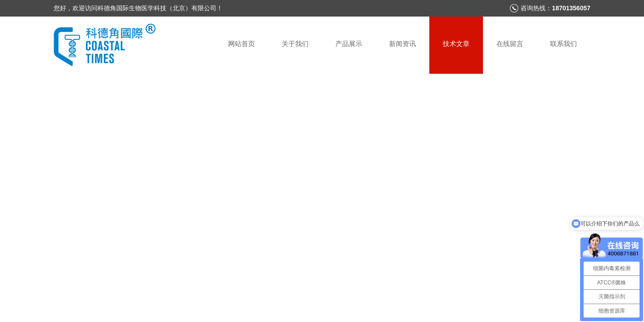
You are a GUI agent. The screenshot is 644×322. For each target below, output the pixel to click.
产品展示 (349, 44)
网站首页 (241, 44)
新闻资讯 (402, 44)
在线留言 (510, 44)
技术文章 (456, 44)
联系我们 (563, 44)
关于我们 (295, 44)
